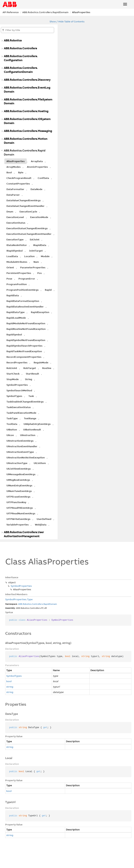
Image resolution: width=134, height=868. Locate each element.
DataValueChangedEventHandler (25, 206)
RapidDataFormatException (23, 301)
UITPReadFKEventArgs (20, 508)
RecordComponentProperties (24, 357)
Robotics (27, 604)
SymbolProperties (17, 385)
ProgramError (27, 279)
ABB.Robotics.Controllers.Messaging (28, 131)
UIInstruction (28, 435)
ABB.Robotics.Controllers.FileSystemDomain (28, 101)
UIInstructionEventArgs (20, 441)
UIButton (12, 430)
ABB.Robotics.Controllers (20, 48)
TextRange (30, 418)
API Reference (11, 12)
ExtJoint (35, 239)
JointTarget (36, 251)
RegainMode (41, 362)
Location (29, 256)
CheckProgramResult (19, 178)
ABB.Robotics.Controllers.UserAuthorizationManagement (24, 534)
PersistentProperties (19, 273)
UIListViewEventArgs (19, 469)
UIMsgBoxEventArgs (18, 480)
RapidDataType (16, 312)
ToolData (12, 424)
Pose (9, 279)
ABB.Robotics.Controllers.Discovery (27, 80)
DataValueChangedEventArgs (24, 200)
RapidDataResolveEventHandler (25, 307)
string (10, 687)
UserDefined (44, 519)
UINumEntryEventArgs (19, 485)
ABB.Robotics (13, 40)
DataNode (36, 189)
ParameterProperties (33, 267)
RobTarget (30, 368)
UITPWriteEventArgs (18, 519)
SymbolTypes (14, 396)
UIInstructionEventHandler (22, 446)
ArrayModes (14, 167)
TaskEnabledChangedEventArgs (25, 402)
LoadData (12, 256)
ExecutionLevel (15, 217)
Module (45, 256)
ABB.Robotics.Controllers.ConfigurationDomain (21, 70)
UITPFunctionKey (16, 502)
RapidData (13, 295)
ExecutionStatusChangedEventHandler (29, 234)
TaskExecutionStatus (19, 407)
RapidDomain (50, 604)
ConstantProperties (18, 184)
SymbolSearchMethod (19, 390)
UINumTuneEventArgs (19, 491)
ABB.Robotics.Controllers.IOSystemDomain (27, 121)
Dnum (10, 212)
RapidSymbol (14, 335)
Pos (40, 273)
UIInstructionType (17, 463)
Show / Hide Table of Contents (67, 21)
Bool (9, 172)
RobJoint (12, 368)
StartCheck (13, 374)
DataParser (13, 195)
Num (36, 262)
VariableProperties (18, 525)
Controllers (37, 604)
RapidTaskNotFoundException (24, 351)
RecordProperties (17, 362)
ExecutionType (15, 239)
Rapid (48, 290)
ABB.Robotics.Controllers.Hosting (26, 111)
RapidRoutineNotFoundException (26, 329)
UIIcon (10, 435)
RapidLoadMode (16, 318)
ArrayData (37, 161)
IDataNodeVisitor (17, 245)
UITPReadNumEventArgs (21, 513)
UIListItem (40, 463)
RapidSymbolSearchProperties (24, 346)
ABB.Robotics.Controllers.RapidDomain (45, 12)
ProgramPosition (17, 284)
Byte (21, 172)
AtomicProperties (37, 167)
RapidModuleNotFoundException (26, 323)
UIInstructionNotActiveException (26, 457)
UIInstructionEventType (20, 452)
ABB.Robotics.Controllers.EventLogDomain (27, 90)
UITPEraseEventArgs (18, 497)
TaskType (12, 418)
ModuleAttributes (17, 262)
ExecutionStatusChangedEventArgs (27, 228)
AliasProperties (81, 12)
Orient (10, 267)
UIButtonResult (32, 430)
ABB (20, 604)
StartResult (32, 374)
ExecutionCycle (28, 212)
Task (31, 396)
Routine (47, 368)
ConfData (43, 178)
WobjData (41, 525)
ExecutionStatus (16, 223)
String (29, 379)
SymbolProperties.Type (19, 599)
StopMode (13, 379)
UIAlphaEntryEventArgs (37, 424)
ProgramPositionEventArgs (23, 290)
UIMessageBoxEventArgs (21, 474)
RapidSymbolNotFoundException (26, 340)
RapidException (40, 312)
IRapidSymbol (15, 251)
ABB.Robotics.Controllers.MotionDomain (26, 141)
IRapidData (40, 245)
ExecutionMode (39, 217)
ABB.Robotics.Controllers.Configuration (21, 58)
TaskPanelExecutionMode (21, 413)
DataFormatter (15, 189)
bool (9, 681)
